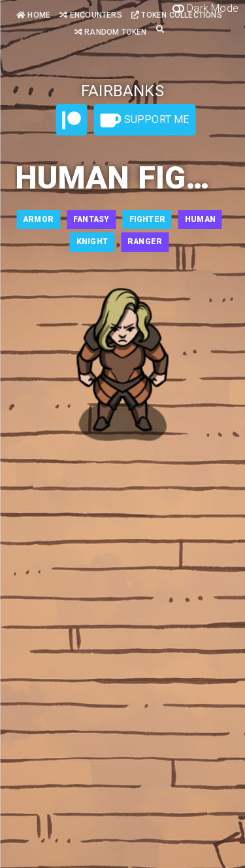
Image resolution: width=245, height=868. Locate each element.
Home (33, 15)
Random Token (111, 32)
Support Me (144, 120)
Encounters (90, 15)
